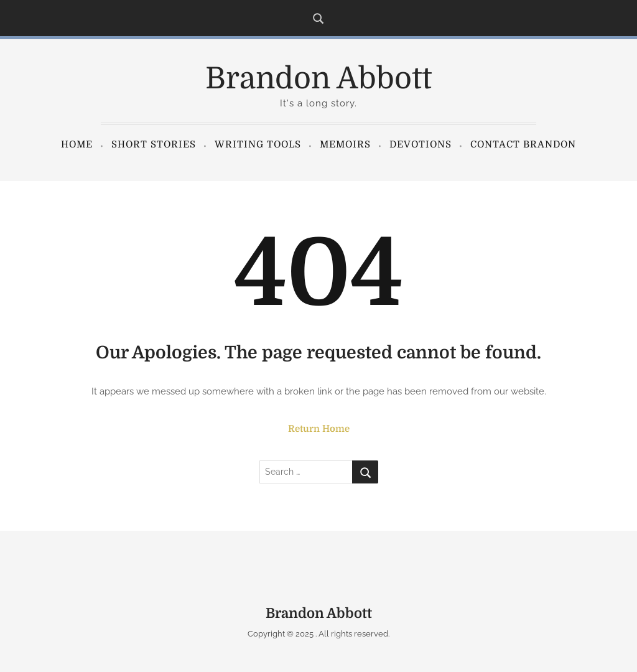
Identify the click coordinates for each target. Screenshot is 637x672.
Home (77, 144)
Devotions (421, 144)
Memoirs (345, 144)
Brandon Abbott (318, 79)
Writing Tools (258, 144)
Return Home (319, 429)
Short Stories (154, 144)
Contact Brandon (523, 144)
